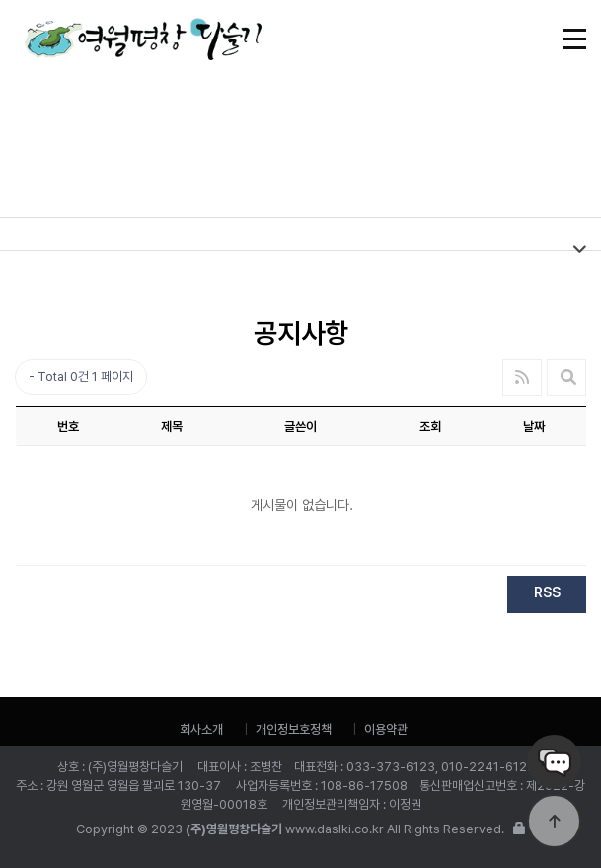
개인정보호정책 (294, 729)
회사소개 (201, 729)
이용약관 (386, 729)
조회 (430, 426)
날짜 (534, 426)
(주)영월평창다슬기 (143, 46)
